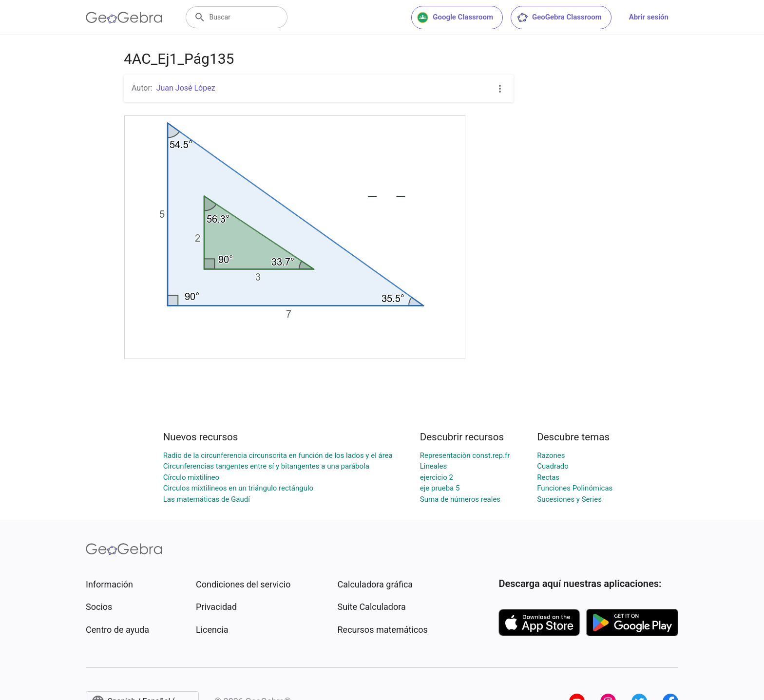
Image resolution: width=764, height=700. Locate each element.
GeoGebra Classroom (559, 18)
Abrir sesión (649, 17)
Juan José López (186, 88)
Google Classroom (455, 18)
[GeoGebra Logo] (124, 18)
